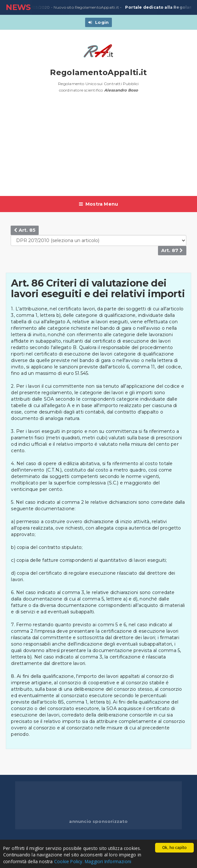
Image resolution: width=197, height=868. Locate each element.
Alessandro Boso (121, 90)
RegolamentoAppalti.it (98, 72)
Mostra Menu (99, 204)
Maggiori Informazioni (108, 862)
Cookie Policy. (69, 862)
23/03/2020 (37, 7)
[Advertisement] (101, 148)
